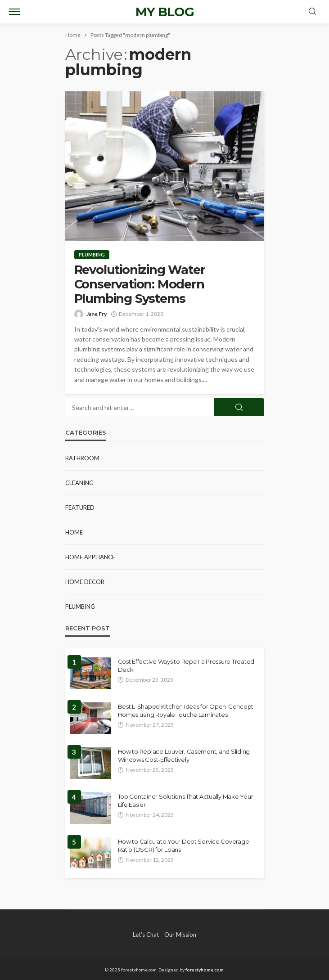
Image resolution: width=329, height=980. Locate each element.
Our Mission (180, 935)
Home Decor (85, 582)
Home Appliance (90, 557)
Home (74, 532)
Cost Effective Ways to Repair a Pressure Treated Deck (186, 665)
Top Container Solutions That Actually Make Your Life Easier (186, 800)
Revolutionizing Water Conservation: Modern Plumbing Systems (140, 285)
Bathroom (82, 458)
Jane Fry (97, 314)
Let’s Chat (146, 935)
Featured (80, 508)
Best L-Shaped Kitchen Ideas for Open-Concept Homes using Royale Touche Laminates (186, 710)
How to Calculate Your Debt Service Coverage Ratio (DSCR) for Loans (184, 845)
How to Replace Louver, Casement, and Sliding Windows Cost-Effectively (184, 755)
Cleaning (79, 483)
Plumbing (92, 254)
